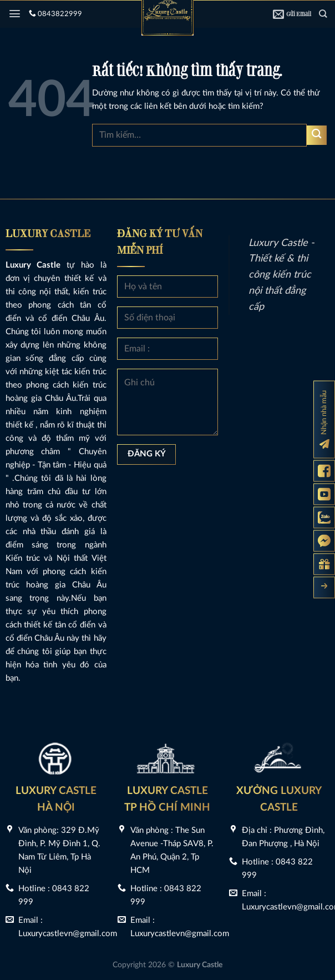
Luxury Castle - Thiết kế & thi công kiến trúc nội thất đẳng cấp (281, 275)
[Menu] (15, 14)
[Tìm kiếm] (323, 14)
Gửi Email (292, 14)
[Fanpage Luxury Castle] (324, 471)
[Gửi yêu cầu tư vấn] (324, 564)
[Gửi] (317, 135)
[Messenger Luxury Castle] (324, 541)
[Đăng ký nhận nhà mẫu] (324, 419)
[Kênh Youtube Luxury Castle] (324, 494)
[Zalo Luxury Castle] (324, 517)
